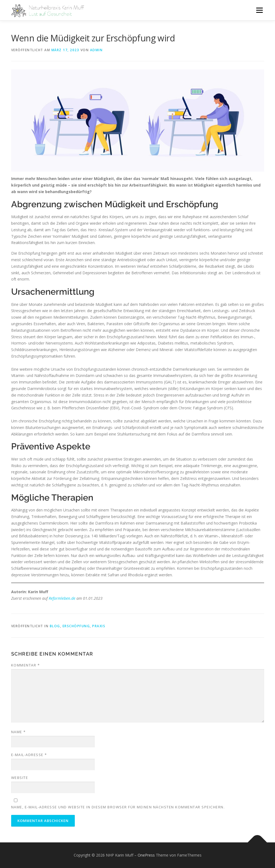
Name (18, 732)
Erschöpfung (76, 626)
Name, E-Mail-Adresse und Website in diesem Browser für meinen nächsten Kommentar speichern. (118, 807)
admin (96, 50)
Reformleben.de (62, 598)
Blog (55, 626)
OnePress (146, 855)
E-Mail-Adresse (29, 755)
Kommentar (26, 665)
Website (20, 778)
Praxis (99, 626)
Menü (259, 10)
